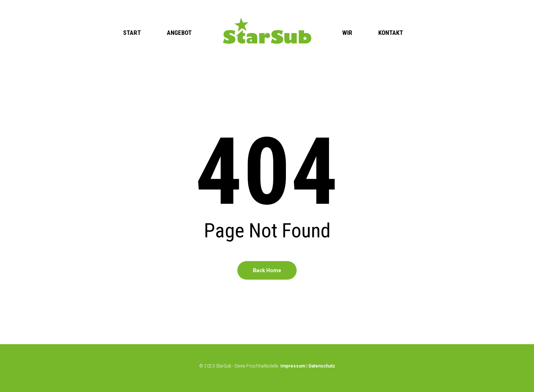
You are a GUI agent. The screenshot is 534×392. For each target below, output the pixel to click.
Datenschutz (322, 366)
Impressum (293, 366)
